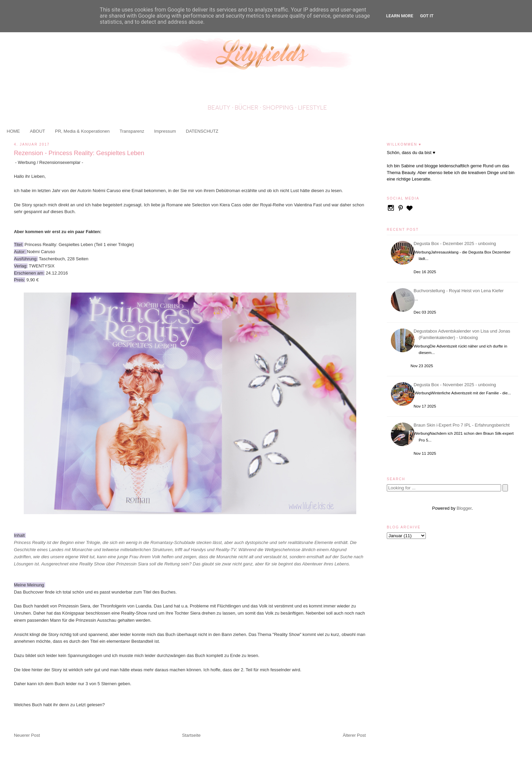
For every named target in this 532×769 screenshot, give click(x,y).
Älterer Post (354, 735)
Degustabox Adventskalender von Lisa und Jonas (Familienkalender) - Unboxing (463, 334)
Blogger (464, 508)
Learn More (400, 16)
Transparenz (132, 131)
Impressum (165, 131)
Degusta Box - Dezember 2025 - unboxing (456, 243)
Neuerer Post (27, 735)
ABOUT (37, 131)
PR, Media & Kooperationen (82, 131)
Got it (427, 16)
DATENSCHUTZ (202, 131)
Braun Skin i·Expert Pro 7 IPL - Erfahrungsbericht (463, 425)
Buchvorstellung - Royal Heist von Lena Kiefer (460, 291)
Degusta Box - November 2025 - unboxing (456, 385)
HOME (13, 131)
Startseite (191, 735)
